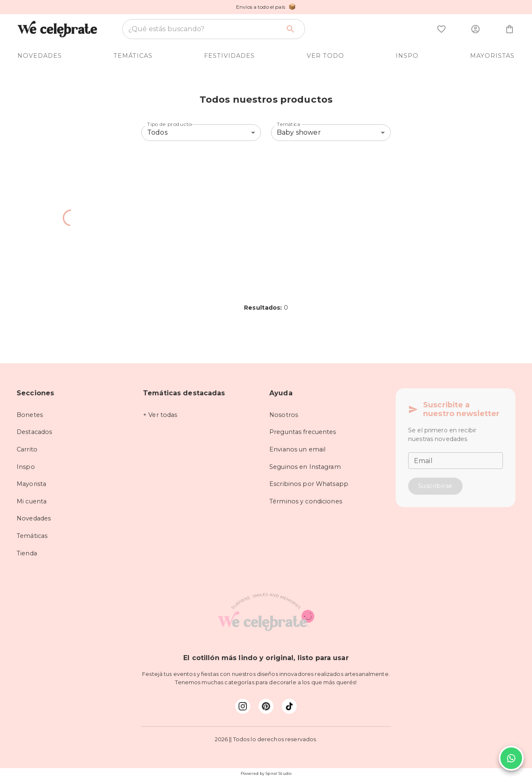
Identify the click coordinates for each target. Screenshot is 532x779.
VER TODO (325, 56)
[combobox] (204, 29)
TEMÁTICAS (133, 56)
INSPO (407, 56)
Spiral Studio (278, 773)
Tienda (27, 553)
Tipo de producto (170, 124)
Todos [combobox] (157, 132)
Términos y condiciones (306, 501)
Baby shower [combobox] (299, 132)
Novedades (34, 518)
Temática (288, 124)
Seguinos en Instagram (305, 467)
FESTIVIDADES (229, 56)
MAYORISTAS (492, 56)
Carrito (27, 449)
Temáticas (32, 536)
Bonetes (30, 415)
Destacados (34, 432)
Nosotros (284, 415)
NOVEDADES (40, 56)
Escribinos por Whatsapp (309, 484)
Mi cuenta (32, 501)
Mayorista (31, 484)
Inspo (26, 467)
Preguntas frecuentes (303, 432)
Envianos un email (297, 449)
